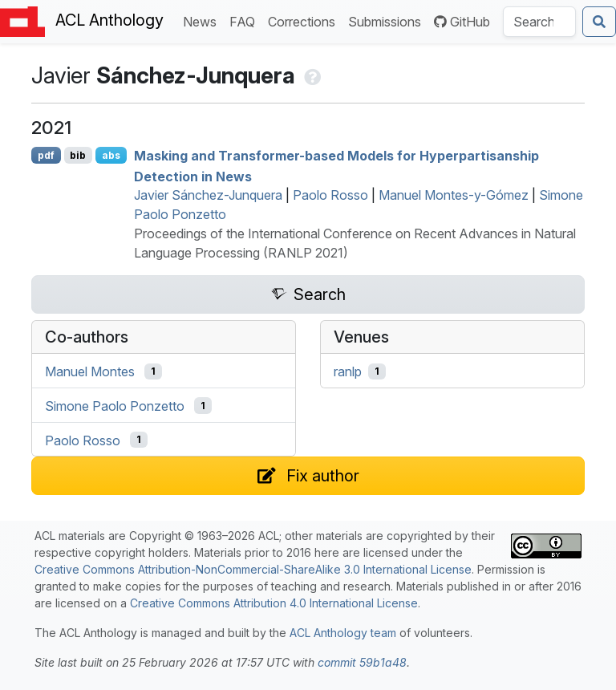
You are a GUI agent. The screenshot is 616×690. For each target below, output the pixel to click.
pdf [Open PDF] (46, 155)
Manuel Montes (90, 371)
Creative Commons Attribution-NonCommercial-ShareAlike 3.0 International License (253, 569)
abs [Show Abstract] (111, 155)
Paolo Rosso (330, 195)
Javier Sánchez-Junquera (208, 195)
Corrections (305, 20)
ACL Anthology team (343, 633)
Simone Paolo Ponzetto (115, 406)
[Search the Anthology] (539, 22)
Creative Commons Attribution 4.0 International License (274, 603)
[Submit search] (599, 22)
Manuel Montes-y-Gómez (454, 195)
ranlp (348, 371)
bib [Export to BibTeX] (78, 155)
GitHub (462, 22)
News (203, 20)
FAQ (245, 20)
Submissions (388, 20)
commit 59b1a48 (362, 662)
